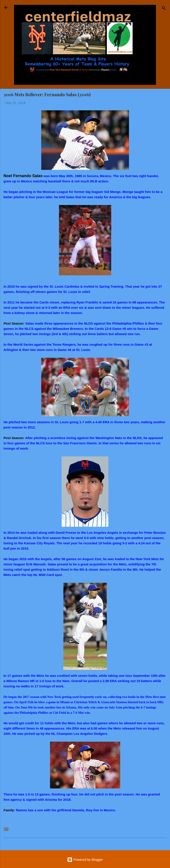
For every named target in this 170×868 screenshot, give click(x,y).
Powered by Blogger (85, 860)
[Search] (164, 9)
